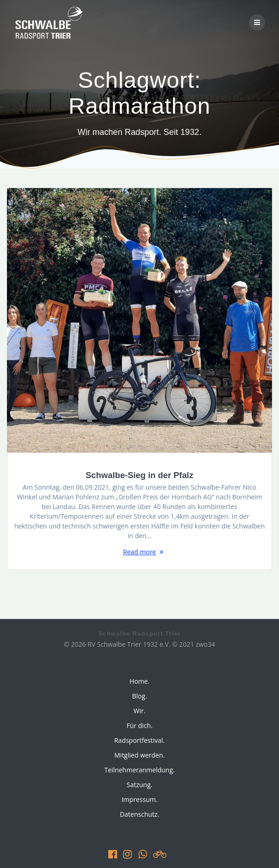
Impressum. (140, 799)
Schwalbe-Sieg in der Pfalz (139, 475)
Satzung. (139, 785)
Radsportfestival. (139, 740)
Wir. (140, 711)
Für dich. (139, 725)
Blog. (139, 696)
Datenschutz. (139, 814)
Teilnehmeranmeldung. (140, 770)
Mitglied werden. (139, 755)
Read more (139, 552)
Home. (139, 681)
